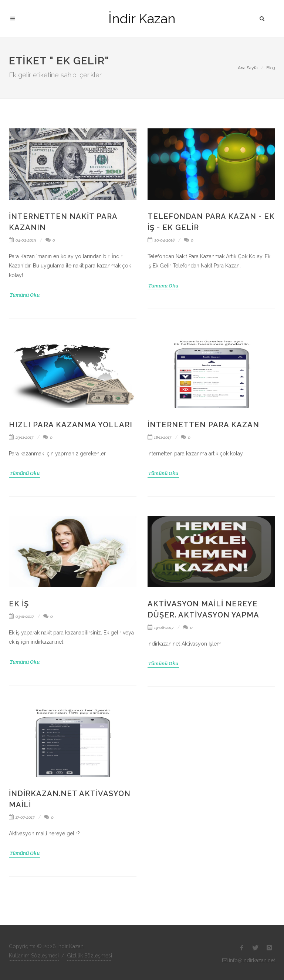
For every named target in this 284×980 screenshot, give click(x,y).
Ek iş (19, 604)
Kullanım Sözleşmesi (34, 956)
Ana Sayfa (248, 68)
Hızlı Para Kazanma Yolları (71, 425)
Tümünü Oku (25, 295)
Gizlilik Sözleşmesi (89, 956)
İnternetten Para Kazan (203, 425)
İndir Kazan (142, 18)
